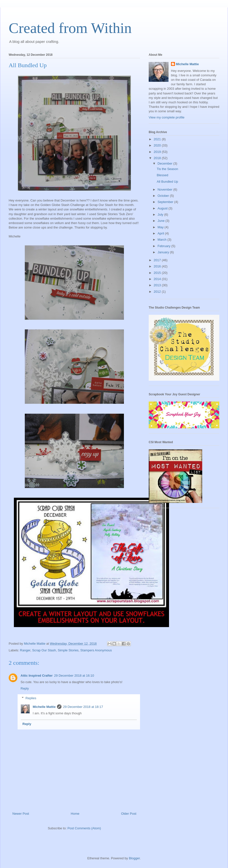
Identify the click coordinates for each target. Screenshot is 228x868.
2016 (158, 266)
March (163, 240)
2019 (158, 152)
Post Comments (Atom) (84, 828)
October (164, 196)
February (165, 246)
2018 (158, 158)
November (166, 189)
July (161, 215)
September (166, 202)
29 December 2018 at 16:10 (74, 676)
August (163, 208)
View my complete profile (167, 117)
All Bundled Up (167, 182)
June (162, 221)
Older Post (129, 814)
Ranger (25, 650)
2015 (158, 273)
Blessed (162, 175)
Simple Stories (68, 650)
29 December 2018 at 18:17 (83, 707)
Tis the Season (167, 169)
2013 (158, 285)
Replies (31, 698)
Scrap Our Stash (44, 650)
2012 (158, 292)
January (164, 252)
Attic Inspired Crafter (37, 676)
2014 (158, 279)
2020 (158, 145)
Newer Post (21, 814)
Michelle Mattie (44, 707)
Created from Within (70, 28)
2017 (158, 260)
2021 (158, 139)
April (161, 233)
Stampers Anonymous (96, 650)
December (166, 163)
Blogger (134, 858)
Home (75, 814)
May (161, 227)
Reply (25, 688)
